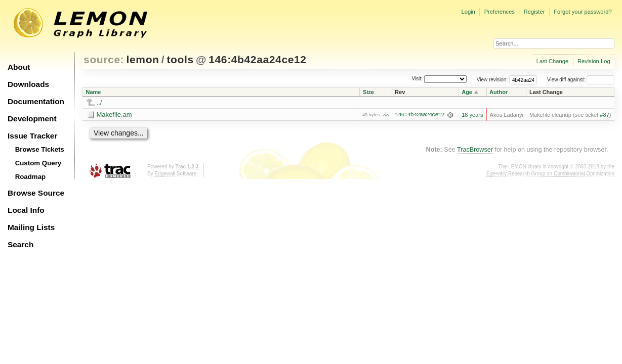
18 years (472, 115)
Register (534, 12)
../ (99, 102)
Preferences (500, 12)
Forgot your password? (583, 12)
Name (94, 92)
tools (180, 59)
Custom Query (38, 163)
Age (467, 92)
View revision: (492, 80)
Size (368, 92)
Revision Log (594, 61)
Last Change (552, 61)
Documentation (36, 101)
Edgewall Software (175, 174)
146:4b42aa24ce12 (257, 59)
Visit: (417, 79)
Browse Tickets (40, 149)
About (19, 67)
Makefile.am (114, 115)
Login (468, 12)
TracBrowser (475, 150)
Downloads (28, 84)
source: (104, 59)
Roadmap (31, 177)
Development (32, 119)
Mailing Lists (31, 227)
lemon (143, 59)
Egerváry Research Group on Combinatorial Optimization (550, 174)
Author (499, 92)
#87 (604, 115)
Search (20, 244)
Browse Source (36, 193)
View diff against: (581, 80)
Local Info (26, 210)
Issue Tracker (32, 136)
